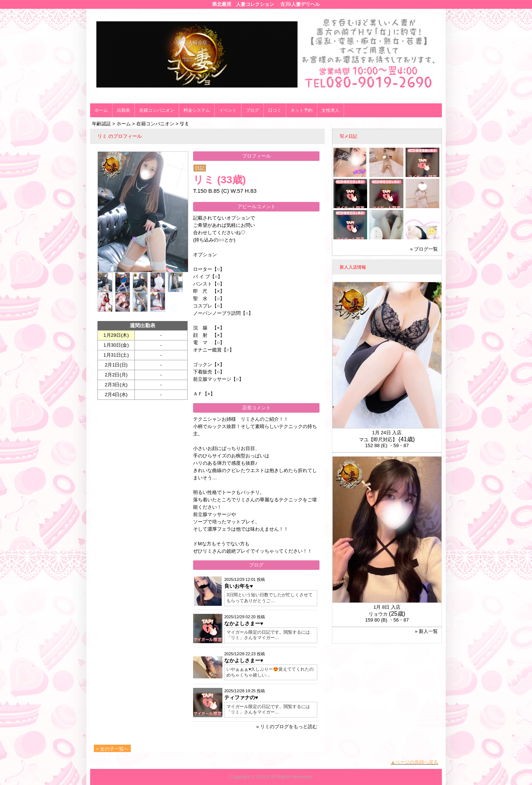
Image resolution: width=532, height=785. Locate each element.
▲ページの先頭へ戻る (414, 762)
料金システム (197, 110)
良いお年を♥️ (239, 586)
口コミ (275, 110)
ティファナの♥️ (241, 697)
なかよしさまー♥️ (244, 623)
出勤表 (123, 110)
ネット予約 (302, 110)
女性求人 (330, 110)
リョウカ (378, 614)
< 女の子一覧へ (112, 749)
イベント (228, 110)
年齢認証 (101, 124)
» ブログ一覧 (424, 249)
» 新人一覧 (426, 631)
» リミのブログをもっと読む (287, 727)
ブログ (252, 110)
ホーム (101, 110)
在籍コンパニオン (157, 110)
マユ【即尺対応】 (378, 440)
